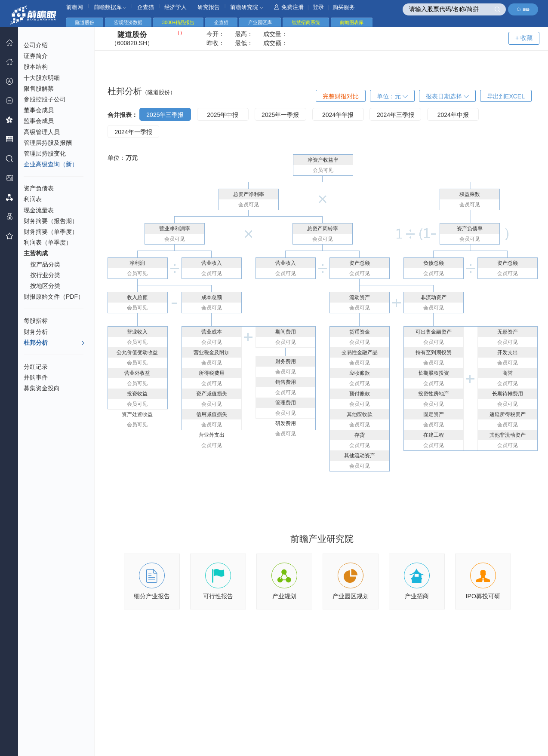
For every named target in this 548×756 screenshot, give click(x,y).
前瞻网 (75, 7)
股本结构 (36, 67)
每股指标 (36, 321)
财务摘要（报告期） (51, 221)
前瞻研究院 (247, 7)
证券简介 (36, 56)
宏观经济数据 (128, 22)
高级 (523, 9)
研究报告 (209, 7)
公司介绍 (36, 45)
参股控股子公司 (45, 99)
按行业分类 (45, 275)
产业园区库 (260, 22)
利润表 (33, 199)
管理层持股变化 (45, 153)
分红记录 (36, 367)
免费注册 (289, 7)
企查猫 (146, 7)
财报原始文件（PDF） (54, 297)
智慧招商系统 (306, 22)
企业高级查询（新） (51, 164)
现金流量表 (39, 210)
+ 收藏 (524, 38)
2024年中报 (453, 115)
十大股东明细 (42, 78)
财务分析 (36, 332)
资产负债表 (39, 188)
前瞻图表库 (352, 22)
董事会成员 (39, 110)
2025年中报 (223, 115)
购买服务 (344, 7)
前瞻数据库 (110, 7)
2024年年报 (338, 115)
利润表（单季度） (48, 242)
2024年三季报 (396, 115)
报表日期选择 (447, 96)
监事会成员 (39, 121)
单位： (392, 96)
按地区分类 (45, 286)
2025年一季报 (280, 115)
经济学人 (175, 7)
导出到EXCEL (506, 96)
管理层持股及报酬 (48, 143)
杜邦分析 (54, 343)
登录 (318, 7)
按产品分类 (45, 264)
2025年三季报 (165, 115)
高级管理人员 (42, 132)
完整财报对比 (341, 96)
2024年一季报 (133, 132)
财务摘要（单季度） (51, 232)
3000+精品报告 (178, 22)
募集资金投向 (42, 388)
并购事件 (36, 377)
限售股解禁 (39, 89)
